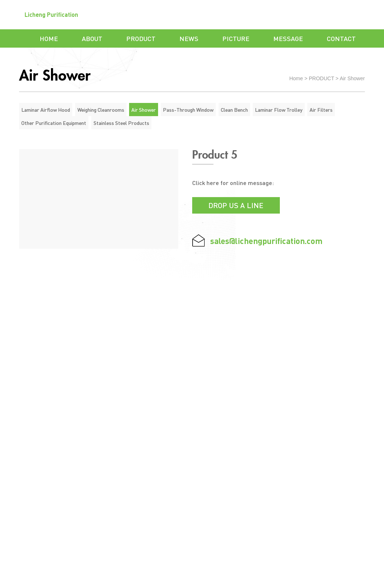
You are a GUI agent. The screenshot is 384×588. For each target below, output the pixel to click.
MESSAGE (288, 38)
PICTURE (236, 38)
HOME (49, 38)
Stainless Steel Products (121, 123)
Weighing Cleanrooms (101, 110)
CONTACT (341, 38)
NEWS (189, 38)
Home (296, 78)
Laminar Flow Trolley (279, 110)
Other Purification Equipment (54, 123)
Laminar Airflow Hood (46, 110)
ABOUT (92, 38)
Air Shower (352, 78)
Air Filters (321, 110)
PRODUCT (141, 38)
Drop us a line (236, 205)
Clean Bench (234, 110)
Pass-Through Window (188, 110)
